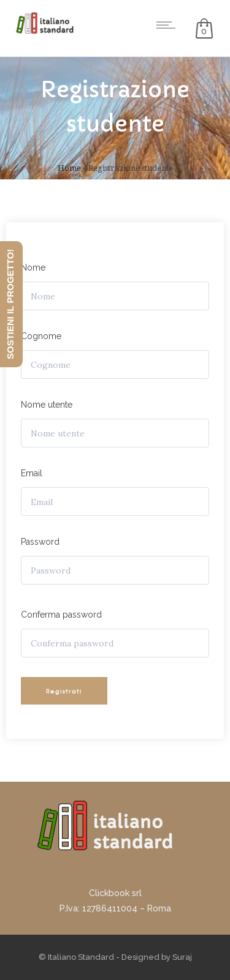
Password (40, 542)
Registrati (64, 691)
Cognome (41, 336)
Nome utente (47, 405)
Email (32, 473)
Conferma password (61, 615)
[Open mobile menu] (169, 25)
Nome (33, 267)
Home (69, 168)
